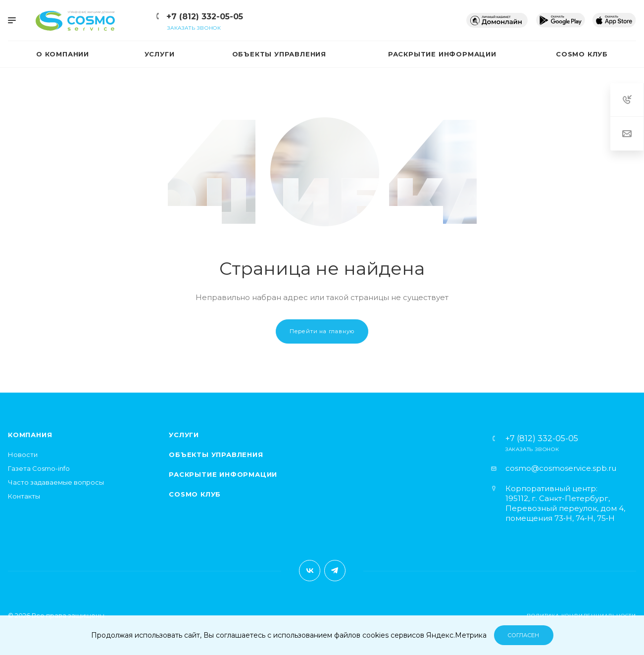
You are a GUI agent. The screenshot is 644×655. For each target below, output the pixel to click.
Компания (30, 435)
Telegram (335, 571)
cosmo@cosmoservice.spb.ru (561, 468)
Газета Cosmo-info (39, 468)
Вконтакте (310, 571)
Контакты (24, 496)
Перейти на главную (322, 331)
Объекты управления (216, 454)
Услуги (184, 435)
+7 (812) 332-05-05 (205, 17)
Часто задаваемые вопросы (56, 482)
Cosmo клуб (195, 494)
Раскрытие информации (223, 474)
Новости (23, 454)
